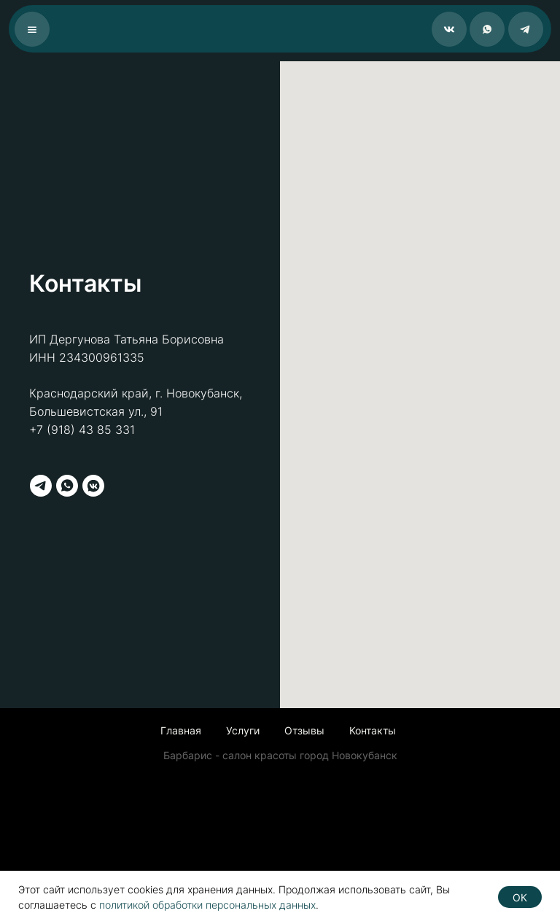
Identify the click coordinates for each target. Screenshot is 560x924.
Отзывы (304, 730)
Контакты (373, 730)
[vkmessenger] (93, 486)
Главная (181, 730)
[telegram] (41, 486)
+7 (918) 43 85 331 (82, 430)
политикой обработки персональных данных (207, 905)
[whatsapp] (67, 486)
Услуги (243, 730)
